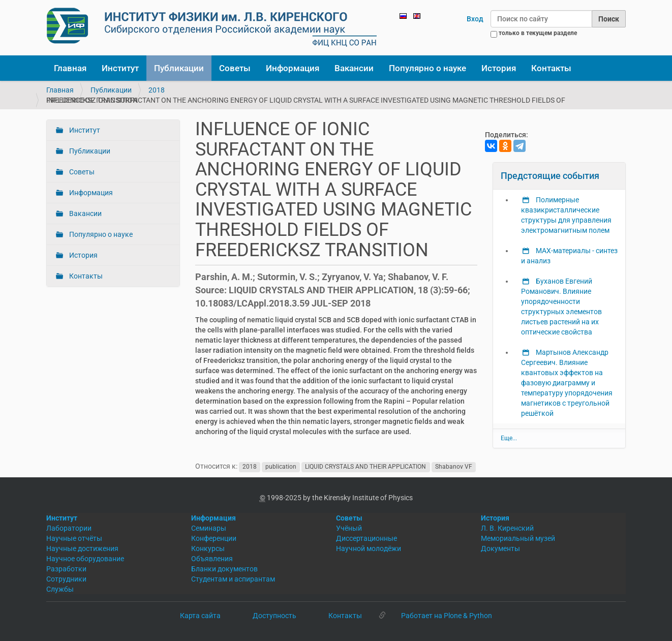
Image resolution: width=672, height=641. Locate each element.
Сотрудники (66, 579)
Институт (120, 68)
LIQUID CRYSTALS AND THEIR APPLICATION (365, 467)
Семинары (209, 528)
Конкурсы (208, 548)
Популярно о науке (427, 68)
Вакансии (354, 68)
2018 (157, 90)
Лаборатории (69, 528)
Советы (235, 68)
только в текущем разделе (538, 33)
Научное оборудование (85, 559)
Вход (475, 19)
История (499, 68)
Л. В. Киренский (507, 528)
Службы (60, 589)
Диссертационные (366, 538)
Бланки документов (224, 569)
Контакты (551, 68)
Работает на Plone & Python (447, 616)
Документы (500, 548)
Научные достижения (82, 548)
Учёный (349, 528)
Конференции (214, 538)
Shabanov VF (454, 467)
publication (281, 467)
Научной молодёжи (369, 548)
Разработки (66, 569)
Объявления (212, 559)
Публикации (179, 68)
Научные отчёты (74, 538)
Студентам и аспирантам (233, 579)
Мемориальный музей (518, 538)
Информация (293, 68)
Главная (70, 68)
